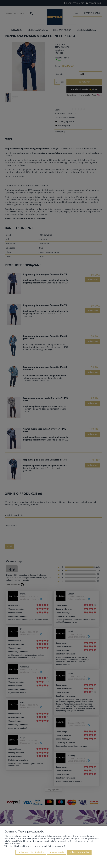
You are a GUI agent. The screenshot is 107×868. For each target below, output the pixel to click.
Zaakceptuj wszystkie (79, 852)
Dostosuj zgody (56, 852)
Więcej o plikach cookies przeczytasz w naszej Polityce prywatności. (36, 846)
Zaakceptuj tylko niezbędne (31, 852)
